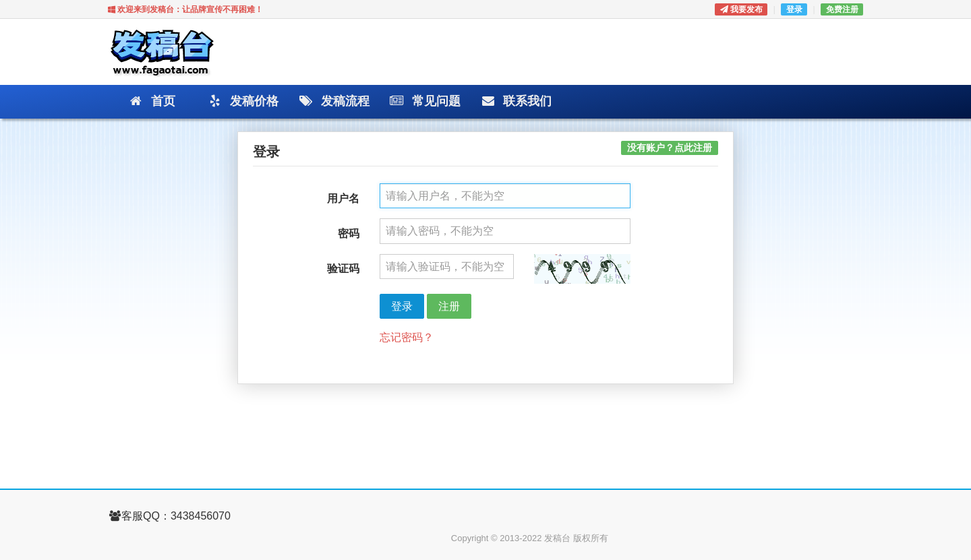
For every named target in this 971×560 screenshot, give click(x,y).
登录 (794, 9)
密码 (349, 234)
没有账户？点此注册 (670, 148)
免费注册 (842, 9)
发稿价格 (242, 102)
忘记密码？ (407, 337)
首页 (151, 102)
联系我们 (516, 102)
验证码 (343, 269)
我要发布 (741, 9)
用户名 (343, 198)
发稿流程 (333, 102)
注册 (449, 306)
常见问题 (424, 102)
